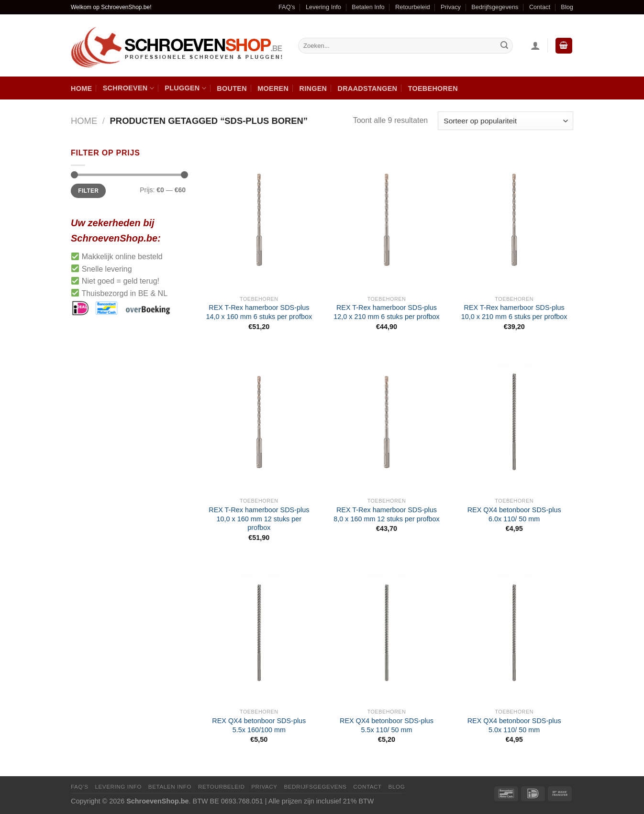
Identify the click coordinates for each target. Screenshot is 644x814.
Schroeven (128, 88)
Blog (567, 7)
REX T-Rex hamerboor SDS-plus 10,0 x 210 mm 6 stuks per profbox (514, 312)
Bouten (232, 88)
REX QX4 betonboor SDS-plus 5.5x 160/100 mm (259, 725)
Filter (88, 191)
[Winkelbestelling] (505, 121)
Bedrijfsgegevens (495, 7)
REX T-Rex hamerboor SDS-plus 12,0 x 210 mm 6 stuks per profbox (387, 312)
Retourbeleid (413, 7)
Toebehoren (433, 88)
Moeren (273, 88)
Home (81, 88)
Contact (540, 7)
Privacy (451, 7)
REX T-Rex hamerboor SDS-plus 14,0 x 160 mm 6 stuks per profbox (259, 312)
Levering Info (323, 7)
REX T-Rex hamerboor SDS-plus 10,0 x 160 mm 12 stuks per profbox (259, 519)
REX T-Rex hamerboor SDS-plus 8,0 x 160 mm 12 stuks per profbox (387, 514)
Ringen (313, 88)
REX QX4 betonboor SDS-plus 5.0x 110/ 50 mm (514, 725)
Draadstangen (368, 88)
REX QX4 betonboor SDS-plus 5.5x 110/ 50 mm (387, 725)
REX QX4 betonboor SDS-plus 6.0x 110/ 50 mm (514, 514)
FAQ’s (287, 7)
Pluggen (185, 88)
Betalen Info (368, 7)
